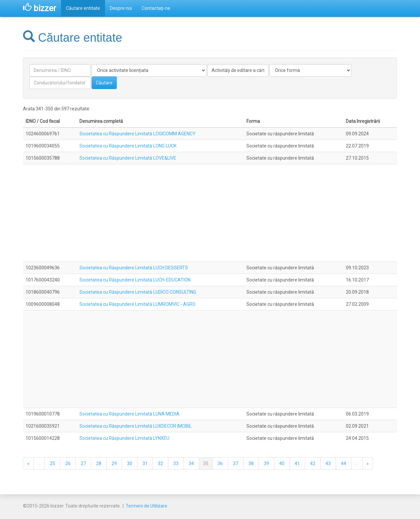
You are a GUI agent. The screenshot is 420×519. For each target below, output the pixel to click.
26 (68, 463)
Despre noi (121, 8)
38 (251, 463)
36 (220, 463)
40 (282, 463)
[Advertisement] (210, 213)
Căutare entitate (83, 8)
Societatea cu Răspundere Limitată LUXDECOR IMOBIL (136, 426)
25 (52, 463)
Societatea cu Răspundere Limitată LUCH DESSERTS (134, 268)
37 (236, 463)
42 (313, 463)
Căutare (104, 83)
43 (328, 463)
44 (344, 463)
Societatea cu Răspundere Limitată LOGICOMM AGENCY (137, 134)
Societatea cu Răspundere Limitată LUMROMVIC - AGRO (137, 304)
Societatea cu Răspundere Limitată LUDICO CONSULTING (138, 292)
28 (99, 463)
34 (191, 463)
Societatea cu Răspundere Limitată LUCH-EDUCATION (135, 280)
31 (145, 463)
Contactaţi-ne (156, 8)
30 (130, 463)
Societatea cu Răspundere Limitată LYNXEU (124, 438)
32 (160, 463)
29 (114, 463)
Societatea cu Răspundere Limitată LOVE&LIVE (128, 158)
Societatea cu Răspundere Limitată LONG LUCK (128, 146)
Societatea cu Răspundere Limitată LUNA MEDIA (129, 414)
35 (206, 463)
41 (297, 463)
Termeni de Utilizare (147, 506)
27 (83, 463)
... (39, 463)
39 (266, 463)
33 (176, 463)
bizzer (40, 8)
